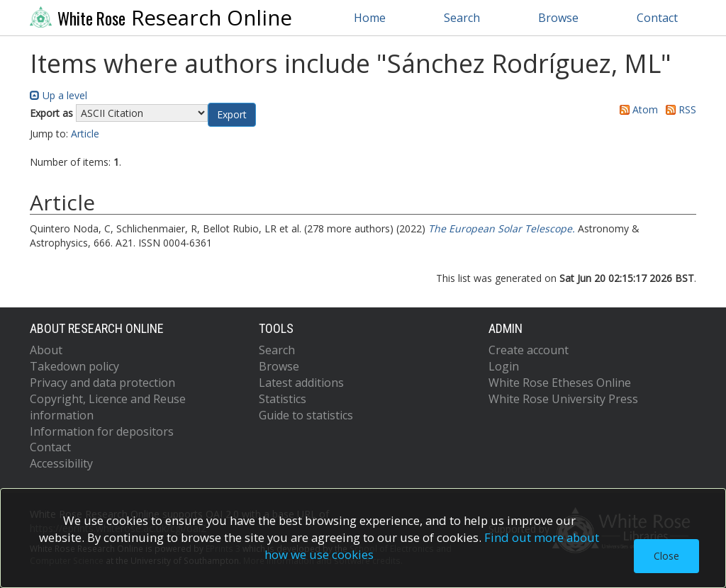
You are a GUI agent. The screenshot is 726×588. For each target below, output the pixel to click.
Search (462, 18)
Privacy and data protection (102, 383)
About (46, 350)
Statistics (283, 399)
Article (85, 134)
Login (504, 366)
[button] (232, 115)
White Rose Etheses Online (560, 383)
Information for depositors (102, 431)
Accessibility (61, 463)
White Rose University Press (563, 399)
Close (666, 556)
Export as (51, 113)
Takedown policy (74, 366)
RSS (678, 109)
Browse (558, 18)
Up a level (58, 95)
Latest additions (301, 383)
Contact (657, 18)
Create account (529, 350)
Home (370, 18)
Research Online (161, 18)
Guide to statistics (306, 415)
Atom (636, 109)
